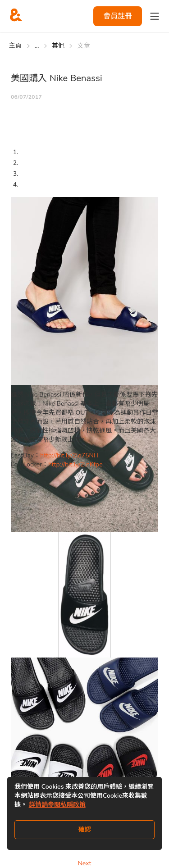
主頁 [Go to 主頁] (16, 46)
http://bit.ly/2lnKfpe (75, 464)
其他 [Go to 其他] (58, 46)
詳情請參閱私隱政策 (57, 805)
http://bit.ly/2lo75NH (69, 455)
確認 (85, 829)
